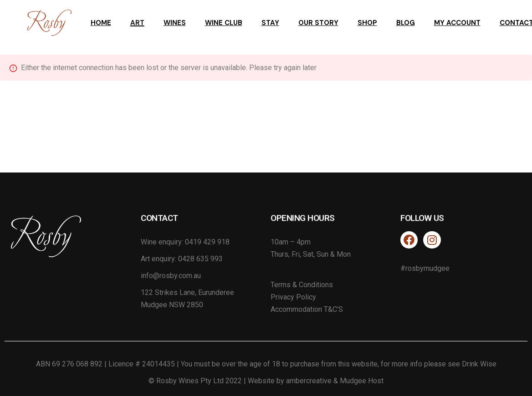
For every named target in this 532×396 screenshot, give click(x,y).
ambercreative (309, 381)
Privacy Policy (293, 297)
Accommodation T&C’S (307, 309)
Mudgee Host (362, 381)
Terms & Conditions (302, 285)
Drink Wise (479, 364)
